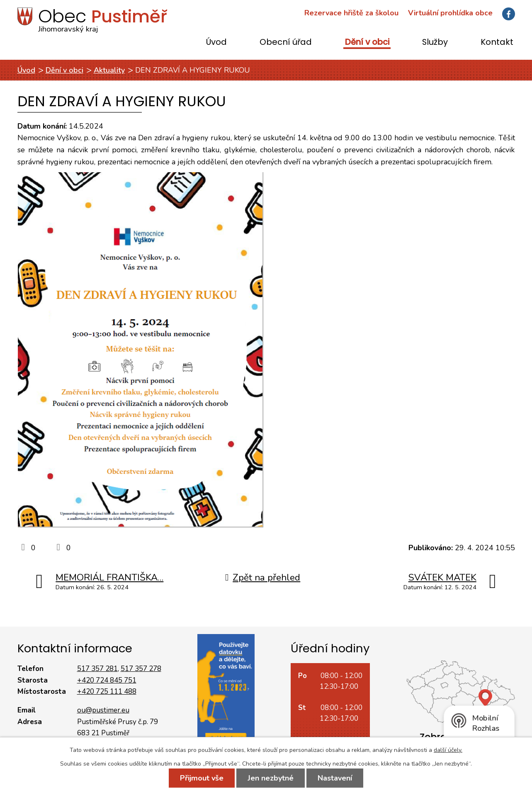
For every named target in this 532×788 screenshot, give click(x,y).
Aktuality (109, 70)
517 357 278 (141, 669)
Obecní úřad (286, 43)
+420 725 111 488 (107, 692)
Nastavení (335, 778)
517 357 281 (97, 669)
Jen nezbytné (271, 778)
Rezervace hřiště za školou (351, 13)
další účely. (448, 750)
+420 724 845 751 (107, 680)
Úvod (216, 43)
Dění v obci (367, 43)
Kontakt (497, 43)
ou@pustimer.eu (103, 710)
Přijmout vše (202, 778)
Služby (435, 43)
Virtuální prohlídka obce (450, 13)
